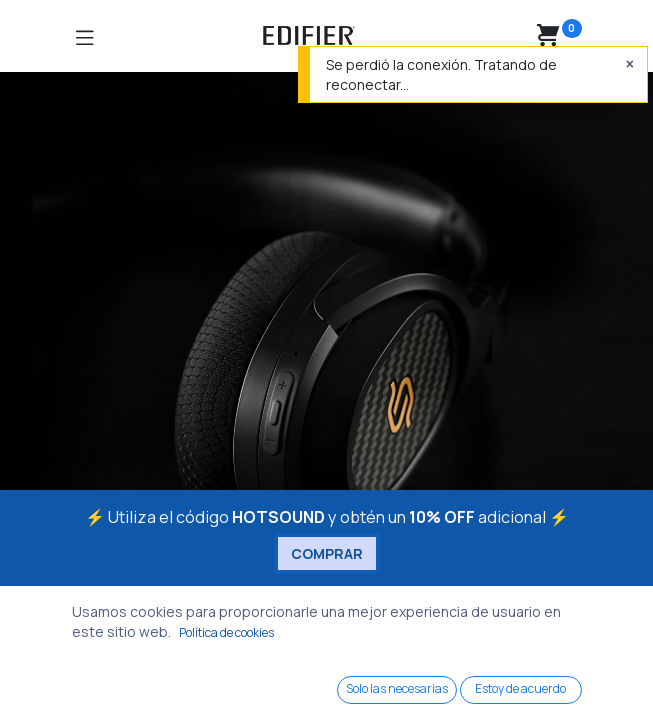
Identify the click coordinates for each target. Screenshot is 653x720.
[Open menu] (327, 691)
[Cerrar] (630, 64)
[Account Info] (587, 686)
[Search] (196, 685)
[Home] (66, 685)
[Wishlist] (457, 684)
